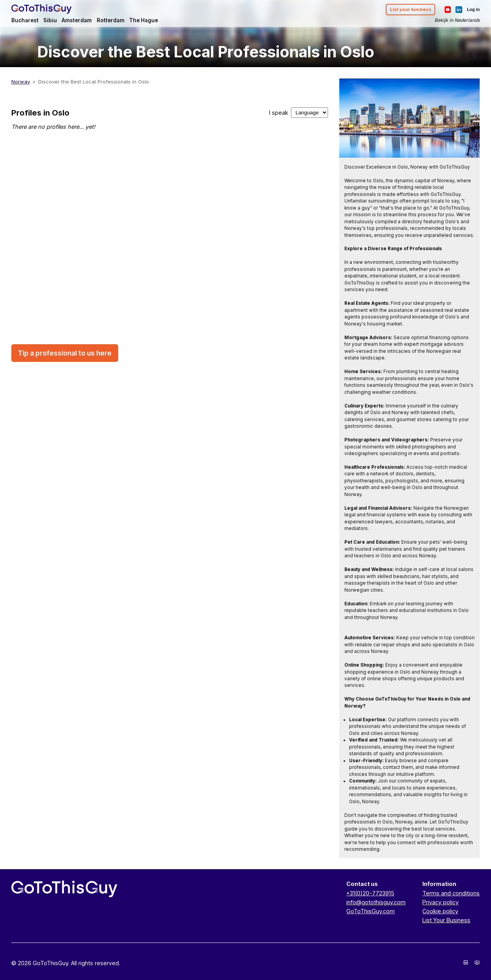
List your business (411, 9)
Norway (21, 82)
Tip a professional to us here (65, 353)
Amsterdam (77, 20)
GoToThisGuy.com (370, 911)
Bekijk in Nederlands (457, 20)
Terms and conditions (451, 893)
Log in (473, 9)
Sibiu (50, 20)
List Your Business (446, 920)
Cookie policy (440, 911)
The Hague (144, 20)
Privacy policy (440, 902)
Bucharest (25, 20)
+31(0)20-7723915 (370, 893)
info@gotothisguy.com (376, 902)
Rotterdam (111, 20)
